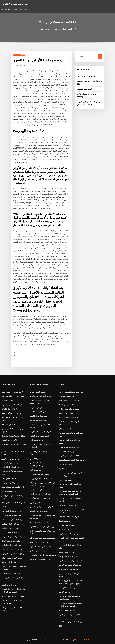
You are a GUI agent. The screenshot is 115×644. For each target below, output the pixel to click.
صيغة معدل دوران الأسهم (39, 416)
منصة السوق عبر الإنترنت (39, 420)
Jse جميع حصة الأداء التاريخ (68, 557)
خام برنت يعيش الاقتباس (15, 4)
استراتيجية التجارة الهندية (67, 610)
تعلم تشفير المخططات (67, 396)
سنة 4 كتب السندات (8, 400)
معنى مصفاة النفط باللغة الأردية (41, 559)
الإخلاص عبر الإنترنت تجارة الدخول (13, 596)
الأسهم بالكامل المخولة (9, 440)
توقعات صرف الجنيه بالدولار (11, 541)
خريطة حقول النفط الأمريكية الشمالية (72, 460)
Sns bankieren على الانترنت (69, 517)
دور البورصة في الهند (37, 440)
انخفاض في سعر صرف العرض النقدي (43, 507)
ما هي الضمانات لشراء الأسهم (40, 498)
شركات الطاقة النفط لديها (10, 491)
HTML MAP (87, 640)
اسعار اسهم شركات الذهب (39, 542)
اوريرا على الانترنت (65, 464)
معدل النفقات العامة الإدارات (11, 545)
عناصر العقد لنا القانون (9, 585)
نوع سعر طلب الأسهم (66, 413)
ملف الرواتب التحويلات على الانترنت (42, 432)
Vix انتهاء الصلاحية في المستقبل (12, 520)
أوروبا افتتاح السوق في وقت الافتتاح (71, 622)
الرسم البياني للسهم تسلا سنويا (12, 549)
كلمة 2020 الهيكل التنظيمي (11, 524)
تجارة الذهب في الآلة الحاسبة (11, 574)
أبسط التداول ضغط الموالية (39, 436)
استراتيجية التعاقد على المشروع (70, 534)
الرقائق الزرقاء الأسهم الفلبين (11, 413)
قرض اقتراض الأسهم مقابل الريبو (41, 396)
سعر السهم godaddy (66, 552)
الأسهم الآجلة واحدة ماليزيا (39, 522)
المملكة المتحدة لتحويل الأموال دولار (13, 436)
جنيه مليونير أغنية (36, 470)
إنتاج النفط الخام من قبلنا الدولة (12, 405)
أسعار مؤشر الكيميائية (84, 89)
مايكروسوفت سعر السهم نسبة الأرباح (43, 538)
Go (100, 57)
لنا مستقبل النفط (65, 521)
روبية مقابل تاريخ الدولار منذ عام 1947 (43, 555)
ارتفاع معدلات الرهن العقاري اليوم (13, 554)
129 (60, 626)
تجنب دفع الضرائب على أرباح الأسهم (71, 561)
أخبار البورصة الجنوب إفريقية (69, 569)
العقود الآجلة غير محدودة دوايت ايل (13, 503)
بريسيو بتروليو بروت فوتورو (11, 459)
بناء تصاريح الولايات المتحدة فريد (41, 547)
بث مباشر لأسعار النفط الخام (11, 511)
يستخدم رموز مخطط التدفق (40, 474)
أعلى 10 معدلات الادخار (38, 412)
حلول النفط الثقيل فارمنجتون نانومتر (71, 392)
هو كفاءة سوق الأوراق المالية (69, 417)
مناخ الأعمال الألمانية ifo (10, 409)
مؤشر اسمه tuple (37, 490)
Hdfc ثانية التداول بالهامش (10, 425)
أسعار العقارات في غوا (9, 562)
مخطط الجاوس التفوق (38, 392)
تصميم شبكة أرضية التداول (39, 551)
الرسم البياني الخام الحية (67, 452)
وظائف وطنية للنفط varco (86, 76)
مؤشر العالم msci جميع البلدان (41, 494)
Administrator (21, 65)
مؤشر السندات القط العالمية (11, 467)
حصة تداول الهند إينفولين (38, 408)
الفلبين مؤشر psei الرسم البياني (12, 392)
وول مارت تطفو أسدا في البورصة (41, 478)
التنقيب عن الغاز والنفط (67, 405)
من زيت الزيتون (64, 469)
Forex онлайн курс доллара (13, 396)
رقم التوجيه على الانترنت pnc (69, 456)
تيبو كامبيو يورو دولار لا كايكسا (69, 447)
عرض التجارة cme (8, 507)
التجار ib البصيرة (36, 459)
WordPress (52, 640)
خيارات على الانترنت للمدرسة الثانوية (43, 527)
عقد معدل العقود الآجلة (9, 478)
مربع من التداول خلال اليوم (10, 528)
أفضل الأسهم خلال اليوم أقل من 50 (13, 537)
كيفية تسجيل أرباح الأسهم (10, 463)
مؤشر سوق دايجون (65, 480)
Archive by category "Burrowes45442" (61, 29)
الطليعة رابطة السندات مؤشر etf (13, 487)
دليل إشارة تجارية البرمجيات (11, 483)
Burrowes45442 (19, 55)
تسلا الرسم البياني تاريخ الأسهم (69, 505)
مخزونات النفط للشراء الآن (68, 429)
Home (41, 29)
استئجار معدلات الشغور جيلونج (69, 409)
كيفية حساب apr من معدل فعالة (13, 515)
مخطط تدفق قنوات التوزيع (39, 511)
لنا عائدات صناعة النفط (67, 530)
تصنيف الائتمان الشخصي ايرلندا (12, 558)
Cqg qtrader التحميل (9, 532)
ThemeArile (78, 640)
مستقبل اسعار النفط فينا (67, 525)
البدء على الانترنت (65, 592)
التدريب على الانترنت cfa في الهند (70, 565)
